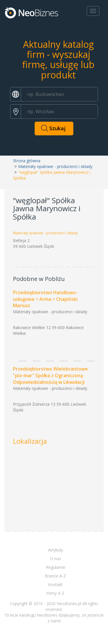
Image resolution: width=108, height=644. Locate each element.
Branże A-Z (55, 576)
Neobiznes (32, 12)
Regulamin (56, 567)
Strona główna (27, 161)
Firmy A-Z (55, 593)
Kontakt (55, 584)
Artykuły (56, 550)
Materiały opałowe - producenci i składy (55, 166)
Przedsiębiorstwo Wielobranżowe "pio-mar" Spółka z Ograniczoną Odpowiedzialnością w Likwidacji (50, 375)
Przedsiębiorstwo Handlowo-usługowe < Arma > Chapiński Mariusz (45, 299)
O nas (56, 559)
